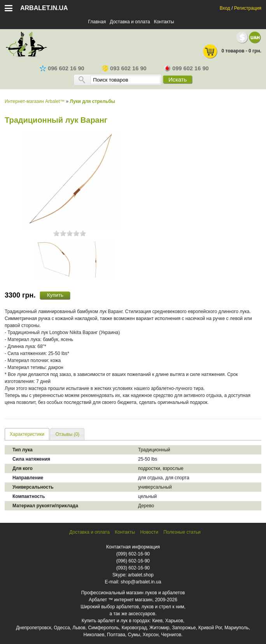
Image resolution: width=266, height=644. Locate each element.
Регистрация (248, 8)
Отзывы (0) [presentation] (67, 434)
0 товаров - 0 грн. (232, 51)
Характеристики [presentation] (27, 434)
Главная (97, 22)
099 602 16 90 (186, 68)
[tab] (27, 434)
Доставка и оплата (130, 22)
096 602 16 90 (62, 68)
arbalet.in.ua (44, 8)
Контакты (164, 22)
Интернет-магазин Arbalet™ (35, 101)
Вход (225, 8)
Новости (149, 532)
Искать (178, 80)
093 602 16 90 (124, 68)
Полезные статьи (182, 532)
